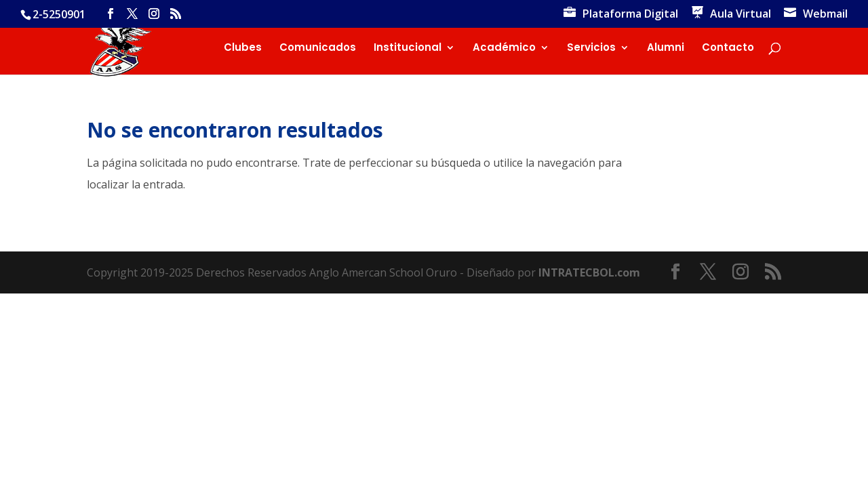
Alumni (666, 48)
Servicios (591, 48)
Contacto (728, 48)
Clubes (243, 48)
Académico (504, 48)
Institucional (408, 48)
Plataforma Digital (630, 15)
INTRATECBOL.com (589, 272)
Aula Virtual (741, 15)
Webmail (825, 15)
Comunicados (318, 48)
